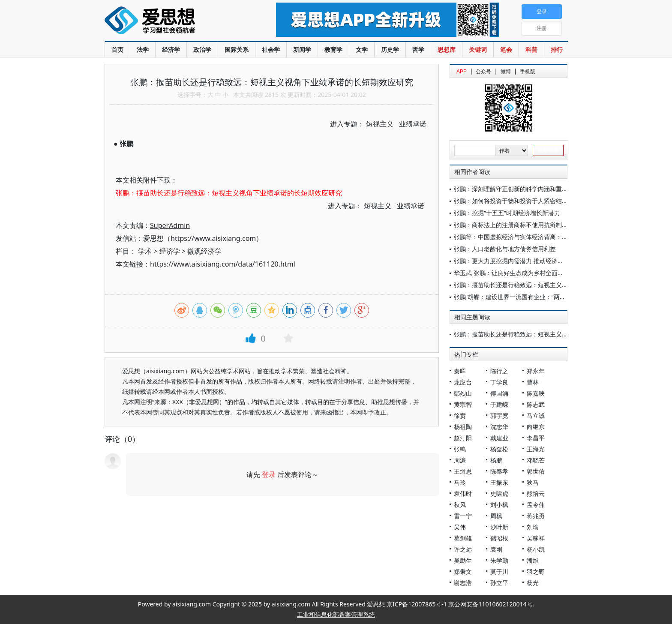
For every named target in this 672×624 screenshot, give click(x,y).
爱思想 (173, 21)
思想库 (447, 49)
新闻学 (302, 49)
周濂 (460, 460)
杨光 (533, 583)
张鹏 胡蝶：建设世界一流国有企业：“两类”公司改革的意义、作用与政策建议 (556, 297)
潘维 (533, 560)
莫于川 (499, 571)
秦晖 (460, 371)
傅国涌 (499, 393)
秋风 (460, 505)
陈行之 (499, 371)
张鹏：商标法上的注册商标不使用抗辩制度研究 (517, 225)
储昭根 (499, 538)
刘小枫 (499, 505)
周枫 (496, 516)
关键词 (478, 49)
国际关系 (237, 49)
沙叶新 (499, 527)
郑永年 (536, 371)
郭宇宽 (499, 415)
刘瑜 (533, 527)
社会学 (271, 49)
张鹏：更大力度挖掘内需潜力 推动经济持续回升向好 (524, 261)
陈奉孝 (499, 471)
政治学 (202, 49)
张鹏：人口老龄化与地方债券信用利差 (505, 249)
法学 (143, 49)
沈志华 (499, 427)
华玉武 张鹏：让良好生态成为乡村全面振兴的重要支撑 (527, 273)
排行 (557, 49)
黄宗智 (463, 404)
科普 (531, 49)
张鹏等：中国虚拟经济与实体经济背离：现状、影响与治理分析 (538, 237)
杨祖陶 (463, 427)
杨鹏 (496, 460)
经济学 (171, 49)
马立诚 (536, 415)
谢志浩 (463, 583)
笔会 (506, 49)
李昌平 (536, 438)
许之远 (463, 549)
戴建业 (499, 438)
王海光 (536, 449)
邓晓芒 (536, 460)
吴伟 (460, 527)
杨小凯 (536, 549)
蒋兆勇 (536, 516)
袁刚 (496, 549)
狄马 (533, 482)
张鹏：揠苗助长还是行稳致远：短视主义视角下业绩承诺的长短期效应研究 (553, 285)
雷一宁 (463, 516)
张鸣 (460, 449)
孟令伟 (536, 505)
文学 (362, 49)
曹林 (533, 382)
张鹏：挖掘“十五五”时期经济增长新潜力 (507, 213)
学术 (145, 251)
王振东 (499, 482)
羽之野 (536, 571)
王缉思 (463, 471)
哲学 (418, 49)
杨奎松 (499, 449)
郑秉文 (463, 571)
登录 (269, 474)
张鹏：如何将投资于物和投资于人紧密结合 (511, 201)
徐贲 (460, 415)
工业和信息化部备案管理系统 (336, 614)
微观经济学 (204, 251)
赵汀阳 (463, 438)
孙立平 (499, 583)
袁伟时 (463, 493)
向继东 (536, 427)
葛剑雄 (463, 538)
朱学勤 (499, 560)
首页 (117, 49)
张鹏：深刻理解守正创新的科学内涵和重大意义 (517, 189)
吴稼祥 (536, 538)
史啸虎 (499, 493)
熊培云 (536, 493)
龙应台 (463, 382)
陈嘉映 (536, 393)
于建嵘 (499, 404)
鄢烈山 (463, 393)
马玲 (460, 482)
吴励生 (463, 560)
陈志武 (536, 404)
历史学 (390, 49)
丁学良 (499, 382)
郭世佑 (536, 471)
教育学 (333, 49)
